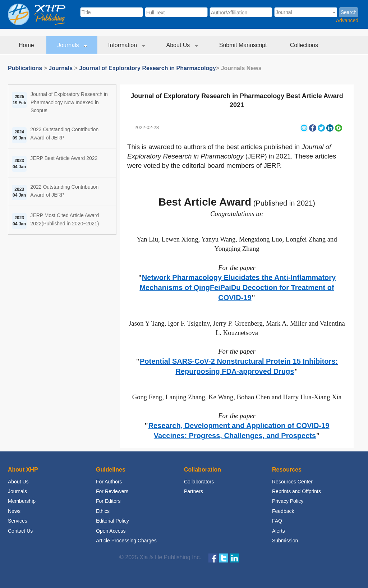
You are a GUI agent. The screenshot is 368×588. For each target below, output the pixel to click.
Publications (25, 68)
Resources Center (292, 482)
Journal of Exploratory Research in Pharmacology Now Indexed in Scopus (69, 102)
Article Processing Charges (126, 541)
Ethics (103, 511)
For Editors (108, 501)
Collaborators (199, 482)
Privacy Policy (288, 501)
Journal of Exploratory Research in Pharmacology (148, 68)
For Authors (109, 482)
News (14, 511)
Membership (22, 501)
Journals (72, 45)
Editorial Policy (112, 521)
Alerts (279, 531)
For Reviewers (112, 491)
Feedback (283, 511)
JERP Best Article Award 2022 (64, 158)
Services (18, 521)
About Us (182, 45)
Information (126, 45)
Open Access (111, 531)
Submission (285, 541)
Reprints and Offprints (296, 491)
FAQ (277, 521)
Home (27, 45)
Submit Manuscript (244, 45)
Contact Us (20, 531)
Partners (194, 491)
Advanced (347, 20)
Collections (305, 45)
